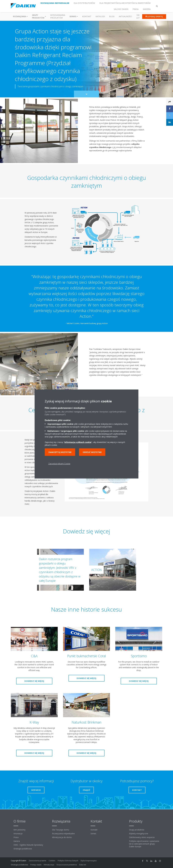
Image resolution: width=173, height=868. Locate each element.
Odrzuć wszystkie (92, 452)
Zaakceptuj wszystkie (60, 452)
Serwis (93, 833)
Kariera (17, 841)
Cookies (52, 861)
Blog (112, 16)
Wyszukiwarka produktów (58, 16)
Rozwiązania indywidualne (63, 833)
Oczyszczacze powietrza (67, 865)
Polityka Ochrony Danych (68, 861)
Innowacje (18, 833)
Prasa (16, 837)
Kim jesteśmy (19, 830)
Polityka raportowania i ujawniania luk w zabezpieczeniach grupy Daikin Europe (144, 844)
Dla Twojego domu (61, 830)
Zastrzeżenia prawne (37, 861)
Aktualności (125, 16)
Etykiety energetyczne (139, 833)
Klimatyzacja (49, 865)
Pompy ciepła (36, 865)
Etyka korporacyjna (89, 861)
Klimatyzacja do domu (62, 837)
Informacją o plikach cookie (78, 442)
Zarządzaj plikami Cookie (59, 464)
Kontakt (87, 16)
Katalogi (100, 16)
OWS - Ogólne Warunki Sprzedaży (28, 845)
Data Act (83, 865)
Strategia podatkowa (23, 849)
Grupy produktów (137, 830)
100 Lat (138, 16)
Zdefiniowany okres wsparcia (142, 837)
